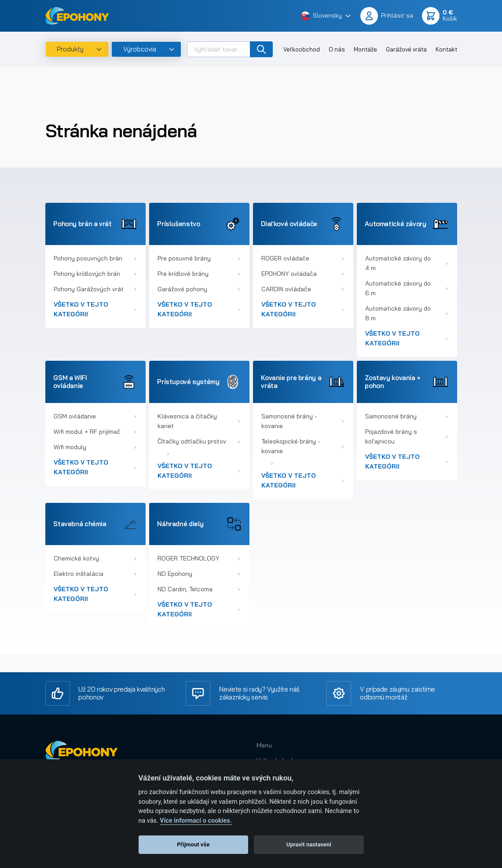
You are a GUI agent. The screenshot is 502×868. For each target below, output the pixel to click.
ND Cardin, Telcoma (199, 589)
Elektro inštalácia (95, 574)
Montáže (365, 49)
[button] (326, 16)
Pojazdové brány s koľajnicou (407, 436)
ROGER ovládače (303, 258)
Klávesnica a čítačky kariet (199, 421)
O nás (337, 49)
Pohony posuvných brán (95, 258)
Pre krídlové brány (199, 274)
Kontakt (446, 49)
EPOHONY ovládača (303, 274)
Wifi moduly (95, 447)
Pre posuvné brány (199, 258)
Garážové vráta (406, 49)
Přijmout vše (193, 844)
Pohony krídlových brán (95, 274)
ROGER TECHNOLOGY (199, 558)
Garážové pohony (199, 289)
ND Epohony (199, 574)
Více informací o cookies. (196, 821)
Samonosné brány (407, 416)
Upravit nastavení (309, 844)
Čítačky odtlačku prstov (199, 441)
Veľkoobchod (302, 49)
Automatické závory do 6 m (407, 288)
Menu (264, 745)
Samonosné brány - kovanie (303, 421)
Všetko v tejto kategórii (95, 309)
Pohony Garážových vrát (95, 289)
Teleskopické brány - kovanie (303, 446)
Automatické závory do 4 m (407, 263)
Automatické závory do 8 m (407, 313)
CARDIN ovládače (303, 289)
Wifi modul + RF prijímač (95, 432)
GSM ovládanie (95, 416)
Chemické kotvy (95, 558)
